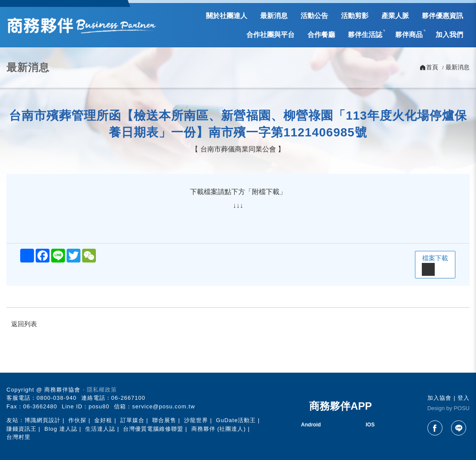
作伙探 (77, 420)
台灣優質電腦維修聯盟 (153, 429)
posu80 (99, 406)
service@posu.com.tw (163, 406)
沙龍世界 (196, 420)
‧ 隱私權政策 (100, 390)
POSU (462, 408)
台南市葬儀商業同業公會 (238, 149)
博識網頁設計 (43, 420)
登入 (464, 398)
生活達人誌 (100, 429)
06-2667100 (128, 398)
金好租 (103, 420)
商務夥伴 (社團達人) (219, 429)
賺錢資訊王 (21, 429)
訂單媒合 (132, 420)
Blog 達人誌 (61, 429)
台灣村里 (18, 437)
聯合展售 (164, 420)
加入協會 (439, 398)
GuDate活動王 (236, 420)
